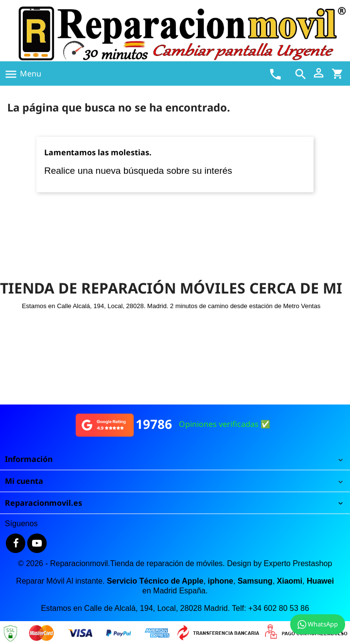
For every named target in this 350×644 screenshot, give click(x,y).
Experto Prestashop (298, 563)
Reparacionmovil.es (44, 503)
